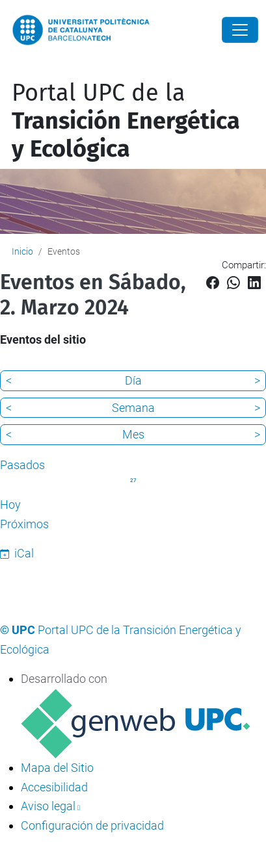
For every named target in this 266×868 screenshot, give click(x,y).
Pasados (22, 465)
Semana (133, 408)
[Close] (240, 30)
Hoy (10, 504)
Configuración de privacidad (92, 825)
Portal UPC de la (126, 121)
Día (133, 380)
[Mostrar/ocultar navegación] (9, 70)
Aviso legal (48, 806)
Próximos (24, 524)
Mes (133, 434)
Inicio (22, 251)
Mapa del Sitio (57, 768)
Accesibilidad (54, 787)
